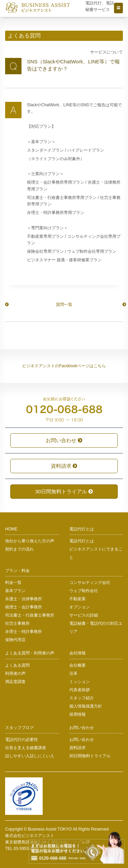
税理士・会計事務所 (24, 607)
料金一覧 (13, 583)
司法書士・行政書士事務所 (30, 615)
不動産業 (77, 599)
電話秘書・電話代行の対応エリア (96, 627)
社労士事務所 (17, 623)
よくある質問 (17, 665)
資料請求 (64, 466)
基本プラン (15, 591)
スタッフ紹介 (82, 698)
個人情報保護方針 (86, 706)
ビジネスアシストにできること (96, 553)
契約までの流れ (19, 549)
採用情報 (77, 714)
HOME (11, 529)
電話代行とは (82, 541)
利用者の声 (15, 673)
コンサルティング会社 (90, 583)
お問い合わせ (64, 440)
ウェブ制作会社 (84, 591)
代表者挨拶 (80, 690)
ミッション (80, 682)
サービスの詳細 (84, 615)
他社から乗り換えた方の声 (30, 541)
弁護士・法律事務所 (24, 599)
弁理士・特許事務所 (24, 632)
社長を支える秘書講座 (26, 748)
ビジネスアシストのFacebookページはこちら (64, 366)
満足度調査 (15, 682)
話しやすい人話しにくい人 (30, 756)
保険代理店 (15, 640)
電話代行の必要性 (22, 740)
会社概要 (77, 665)
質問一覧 (64, 305)
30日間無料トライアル (64, 491)
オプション (80, 607)
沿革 (73, 673)
